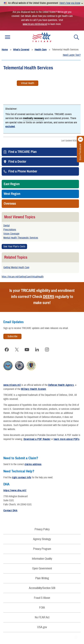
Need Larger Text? (72, 55)
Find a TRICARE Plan (23, 152)
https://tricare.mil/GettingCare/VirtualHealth (23, 277)
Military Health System (34, 389)
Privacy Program (42, 549)
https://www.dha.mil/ (15, 490)
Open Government (42, 568)
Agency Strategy (42, 539)
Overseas (10, 204)
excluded (10, 127)
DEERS (49, 297)
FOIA (42, 608)
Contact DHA (10, 511)
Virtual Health (28, 83)
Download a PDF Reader (37, 439)
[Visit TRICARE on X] (17, 350)
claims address (33, 464)
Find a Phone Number (23, 171)
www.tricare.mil (12, 385)
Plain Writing (42, 578)
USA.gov (42, 627)
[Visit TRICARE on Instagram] (47, 350)
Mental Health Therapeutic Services (21, 238)
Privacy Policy (42, 529)
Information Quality (42, 559)
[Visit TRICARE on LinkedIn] (37, 350)
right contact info (22, 477)
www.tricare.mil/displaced (35, 24)
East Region (12, 184)
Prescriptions (10, 230)
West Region (12, 194)
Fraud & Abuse (42, 598)
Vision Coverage (11, 234)
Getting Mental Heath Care (16, 267)
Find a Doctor (17, 162)
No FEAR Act (42, 617)
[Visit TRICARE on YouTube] (27, 350)
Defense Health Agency (61, 385)
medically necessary (34, 118)
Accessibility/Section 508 (42, 588)
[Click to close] (81, 140)
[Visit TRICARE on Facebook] (7, 350)
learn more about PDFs (66, 439)
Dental (6, 226)
